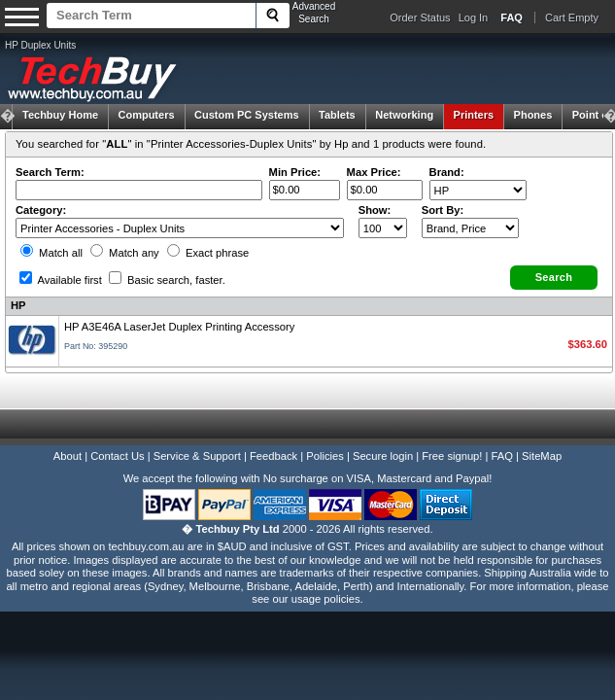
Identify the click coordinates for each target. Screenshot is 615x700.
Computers (146, 115)
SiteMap (542, 456)
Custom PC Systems (247, 115)
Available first (61, 280)
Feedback (273, 456)
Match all (51, 253)
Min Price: (295, 172)
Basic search (167, 280)
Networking (404, 115)
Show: (375, 210)
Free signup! (452, 456)
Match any (125, 253)
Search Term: (50, 172)
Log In (474, 17)
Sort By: (443, 210)
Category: (41, 210)
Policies (325, 456)
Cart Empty (572, 17)
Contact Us (117, 456)
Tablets (337, 115)
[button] (554, 278)
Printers (474, 115)
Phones (533, 115)
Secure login (383, 456)
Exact (208, 253)
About (68, 456)
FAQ (502, 456)
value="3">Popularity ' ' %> (470, 228)
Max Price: (374, 172)
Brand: (447, 172)
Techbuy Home (60, 115)
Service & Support (197, 456)
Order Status (420, 17)
